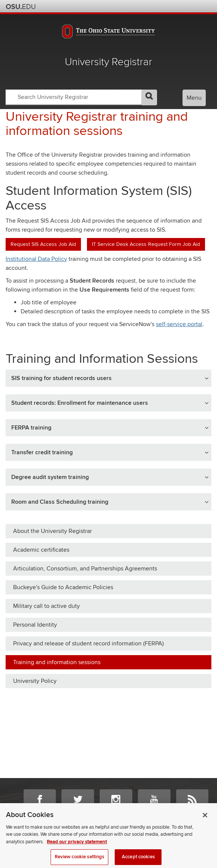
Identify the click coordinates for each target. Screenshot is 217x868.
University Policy (35, 681)
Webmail (195, 6)
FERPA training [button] (31, 428)
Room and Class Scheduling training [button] (60, 502)
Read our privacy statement (77, 849)
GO (149, 97)
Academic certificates (41, 550)
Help (155, 6)
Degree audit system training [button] (50, 477)
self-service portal (179, 324)
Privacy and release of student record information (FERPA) (88, 644)
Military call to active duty (46, 606)
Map (175, 6)
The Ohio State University (21, 7)
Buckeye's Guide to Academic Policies (63, 587)
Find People (185, 6)
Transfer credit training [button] (42, 452)
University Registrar (108, 62)
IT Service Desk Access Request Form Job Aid (146, 244)
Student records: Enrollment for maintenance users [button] (80, 403)
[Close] (205, 822)
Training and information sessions (57, 662)
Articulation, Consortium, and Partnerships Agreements (85, 569)
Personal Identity (35, 625)
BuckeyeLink (165, 6)
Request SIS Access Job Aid (43, 244)
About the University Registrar (52, 531)
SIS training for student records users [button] (61, 378)
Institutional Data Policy (36, 259)
